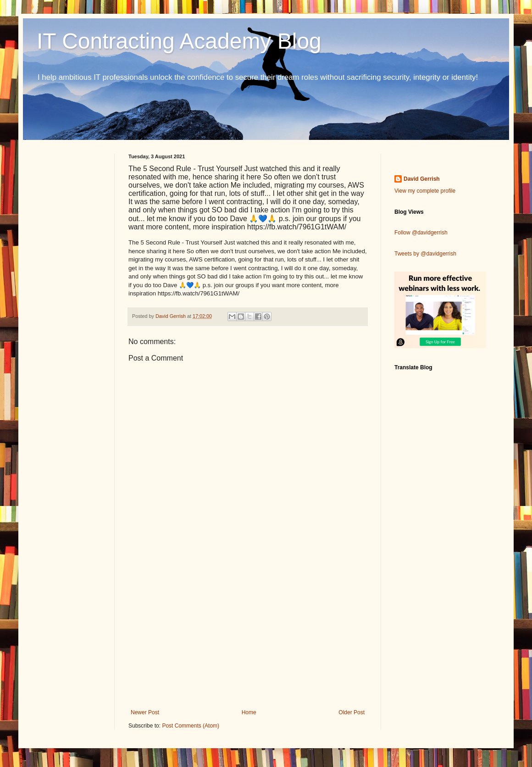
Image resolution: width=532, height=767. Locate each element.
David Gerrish (422, 179)
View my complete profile (425, 191)
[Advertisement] (248, 634)
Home (249, 712)
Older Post (352, 712)
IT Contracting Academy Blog (179, 41)
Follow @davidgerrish (421, 233)
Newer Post (145, 712)
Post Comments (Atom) (191, 726)
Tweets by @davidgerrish (425, 254)
